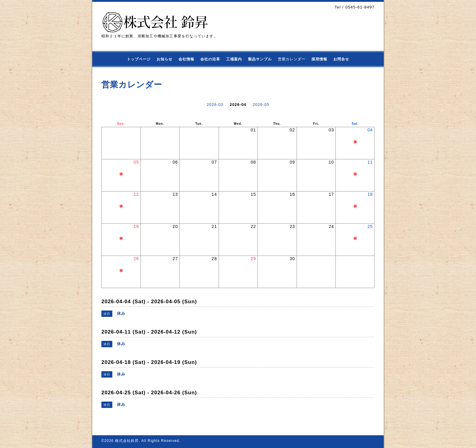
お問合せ (341, 59)
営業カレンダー (292, 59)
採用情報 (319, 59)
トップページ (139, 59)
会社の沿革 (210, 59)
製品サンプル (260, 59)
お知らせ (165, 59)
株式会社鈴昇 (127, 441)
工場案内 (234, 59)
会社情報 (186, 59)
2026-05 (261, 105)
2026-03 (215, 105)
